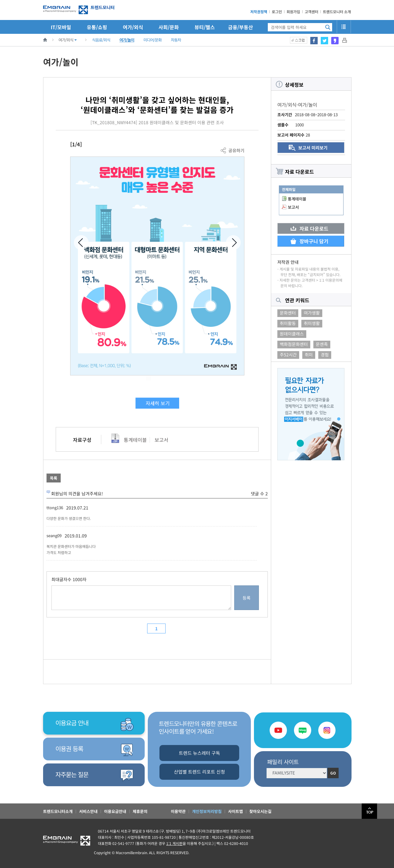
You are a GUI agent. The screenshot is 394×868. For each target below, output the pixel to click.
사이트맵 (235, 811)
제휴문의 (140, 811)
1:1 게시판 (174, 843)
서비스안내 (88, 811)
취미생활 (312, 323)
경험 (325, 355)
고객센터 (312, 12)
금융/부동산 (241, 27)
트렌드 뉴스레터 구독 (199, 753)
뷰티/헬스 (205, 27)
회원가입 (293, 12)
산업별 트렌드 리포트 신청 (199, 772)
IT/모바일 (61, 27)
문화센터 (288, 313)
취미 (309, 355)
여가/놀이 (127, 40)
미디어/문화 (153, 40)
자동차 (176, 40)
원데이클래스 (292, 334)
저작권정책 (259, 12)
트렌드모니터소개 (58, 811)
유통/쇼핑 (97, 27)
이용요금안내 (115, 811)
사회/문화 (169, 27)
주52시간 (288, 355)
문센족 (322, 344)
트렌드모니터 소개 (337, 12)
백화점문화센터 (294, 344)
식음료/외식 (101, 40)
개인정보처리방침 (207, 811)
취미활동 (288, 323)
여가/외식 (133, 27)
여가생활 (312, 313)
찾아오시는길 (260, 811)
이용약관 (178, 811)
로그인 (277, 12)
